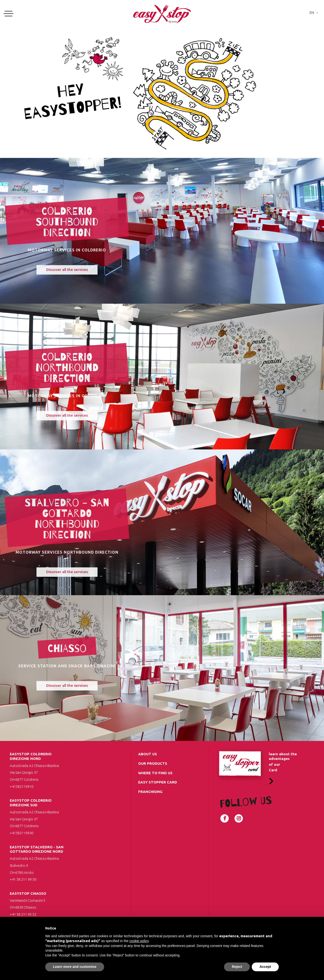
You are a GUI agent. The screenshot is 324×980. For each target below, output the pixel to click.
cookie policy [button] (139, 941)
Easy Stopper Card (158, 782)
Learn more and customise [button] (75, 967)
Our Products (153, 763)
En (312, 13)
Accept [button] (265, 967)
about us (148, 754)
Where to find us (155, 773)
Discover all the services (67, 275)
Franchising (150, 792)
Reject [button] (237, 967)
